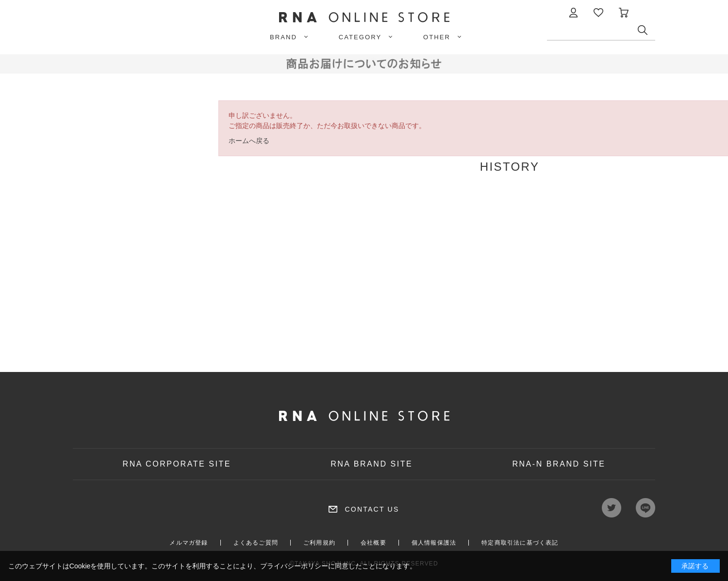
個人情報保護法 (434, 543)
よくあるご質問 (256, 543)
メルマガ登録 (189, 543)
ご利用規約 (319, 543)
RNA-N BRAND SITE (559, 464)
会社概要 (373, 543)
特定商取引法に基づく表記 (520, 543)
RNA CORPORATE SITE (177, 464)
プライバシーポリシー (294, 566)
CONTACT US (372, 509)
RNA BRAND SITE (372, 464)
